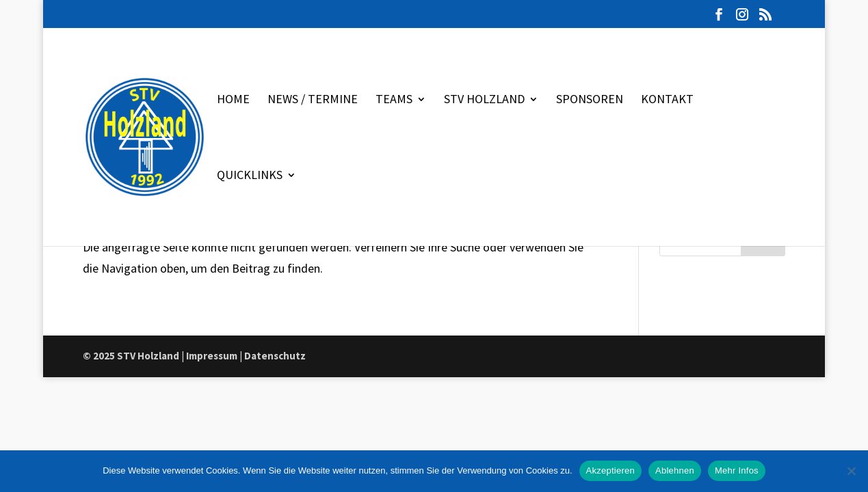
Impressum (212, 356)
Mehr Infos (737, 470)
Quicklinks (250, 176)
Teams (394, 100)
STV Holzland (484, 100)
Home (233, 100)
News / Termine (313, 100)
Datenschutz (275, 356)
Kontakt (667, 100)
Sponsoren (590, 100)
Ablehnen (675, 470)
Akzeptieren (610, 470)
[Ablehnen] (851, 471)
